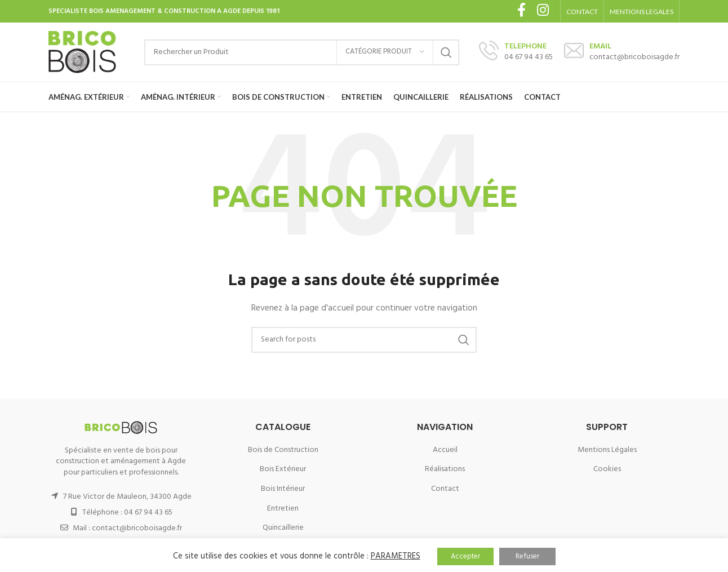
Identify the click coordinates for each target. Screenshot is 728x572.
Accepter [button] (465, 557)
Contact (445, 489)
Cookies (607, 469)
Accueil (445, 450)
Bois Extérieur (283, 469)
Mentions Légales (607, 450)
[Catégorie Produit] (385, 52)
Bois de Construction (283, 450)
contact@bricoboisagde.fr (137, 528)
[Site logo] (82, 52)
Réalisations (445, 469)
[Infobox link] (516, 52)
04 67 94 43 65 (148, 513)
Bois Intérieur (283, 489)
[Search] (302, 52)
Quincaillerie (283, 528)
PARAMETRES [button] (396, 557)
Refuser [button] (527, 557)
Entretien (283, 509)
